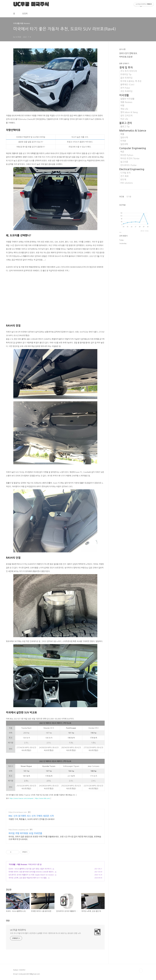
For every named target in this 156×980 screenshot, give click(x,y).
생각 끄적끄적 (126, 116)
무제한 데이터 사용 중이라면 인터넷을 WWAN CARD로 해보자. (31, 872)
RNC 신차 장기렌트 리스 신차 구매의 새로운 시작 (31, 816)
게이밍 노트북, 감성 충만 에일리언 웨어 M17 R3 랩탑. (28, 878)
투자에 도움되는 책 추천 (131, 81)
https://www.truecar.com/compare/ (22, 798)
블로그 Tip (125, 127)
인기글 (129, 197)
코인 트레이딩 (126, 91)
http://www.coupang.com (19, 830)
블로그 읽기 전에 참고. (128, 53)
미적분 (123, 141)
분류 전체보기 (124, 64)
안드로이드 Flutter (128, 165)
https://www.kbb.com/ (42, 798)
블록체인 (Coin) (127, 85)
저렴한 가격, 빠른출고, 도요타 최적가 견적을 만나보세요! (32, 819)
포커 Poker (125, 88)
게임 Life (124, 109)
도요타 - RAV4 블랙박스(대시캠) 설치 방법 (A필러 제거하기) (30, 869)
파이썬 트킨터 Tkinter (130, 159)
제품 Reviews (22, 864)
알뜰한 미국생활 (127, 99)
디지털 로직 (125, 173)
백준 (122, 152)
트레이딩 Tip (126, 74)
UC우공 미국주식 (18, 930)
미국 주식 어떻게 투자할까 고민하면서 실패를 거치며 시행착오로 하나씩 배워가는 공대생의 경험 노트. (46, 933)
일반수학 (124, 137)
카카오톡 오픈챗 (126, 57)
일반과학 (124, 144)
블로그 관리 (126, 123)
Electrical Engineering (132, 169)
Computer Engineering (133, 148)
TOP (141, 971)
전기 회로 (124, 176)
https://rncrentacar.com (18, 812)
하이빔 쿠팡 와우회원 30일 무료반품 (25, 833)
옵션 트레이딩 (126, 78)
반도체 (123, 180)
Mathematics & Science (133, 131)
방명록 (25, 14)
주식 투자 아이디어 (129, 71)
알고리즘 (124, 162)
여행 (122, 106)
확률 (122, 134)
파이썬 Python (127, 155)
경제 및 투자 (126, 68)
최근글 (122, 197)
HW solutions (127, 183)
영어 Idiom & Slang (129, 112)
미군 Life (124, 119)
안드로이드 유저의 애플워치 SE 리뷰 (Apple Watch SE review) (31, 875)
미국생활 (12, 864)
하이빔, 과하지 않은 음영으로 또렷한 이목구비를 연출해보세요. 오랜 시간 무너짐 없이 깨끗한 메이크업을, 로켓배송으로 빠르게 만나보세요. (55, 838)
